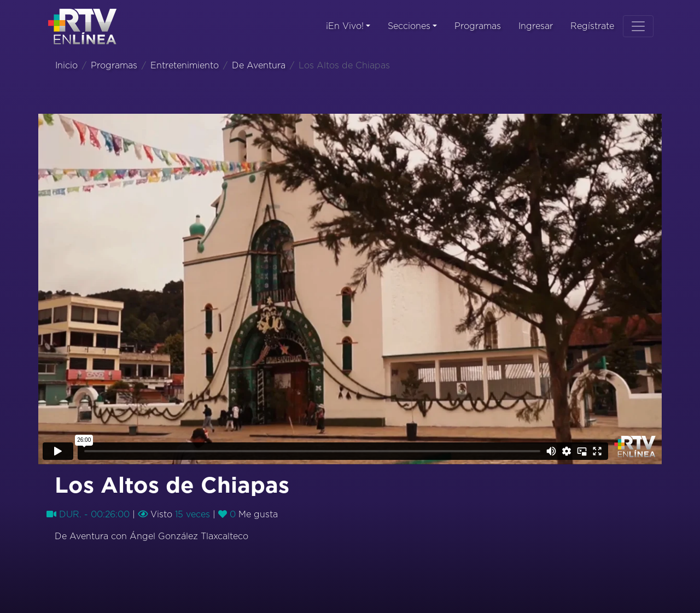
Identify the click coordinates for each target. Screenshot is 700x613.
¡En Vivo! (345, 26)
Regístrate (592, 26)
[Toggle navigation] (638, 26)
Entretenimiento (185, 66)
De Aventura (259, 66)
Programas (478, 26)
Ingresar (536, 26)
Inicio (66, 66)
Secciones (409, 26)
